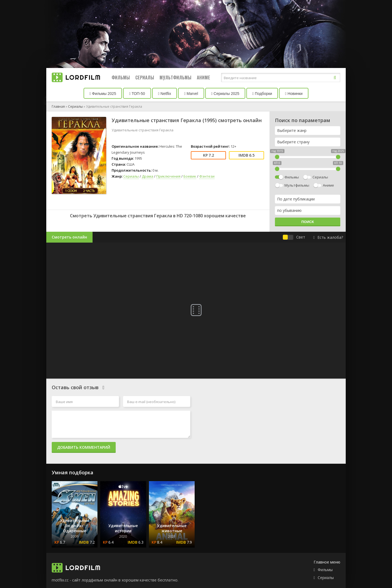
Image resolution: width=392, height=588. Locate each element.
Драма (148, 176)
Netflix (165, 94)
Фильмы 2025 (103, 94)
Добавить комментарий (84, 447)
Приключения (168, 176)
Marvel (191, 94)
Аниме (203, 78)
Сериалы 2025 (225, 94)
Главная (58, 106)
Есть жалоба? (328, 237)
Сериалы (145, 78)
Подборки (262, 94)
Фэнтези (207, 176)
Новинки (294, 94)
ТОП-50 (137, 94)
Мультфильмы (175, 78)
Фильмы (121, 78)
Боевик (190, 176)
